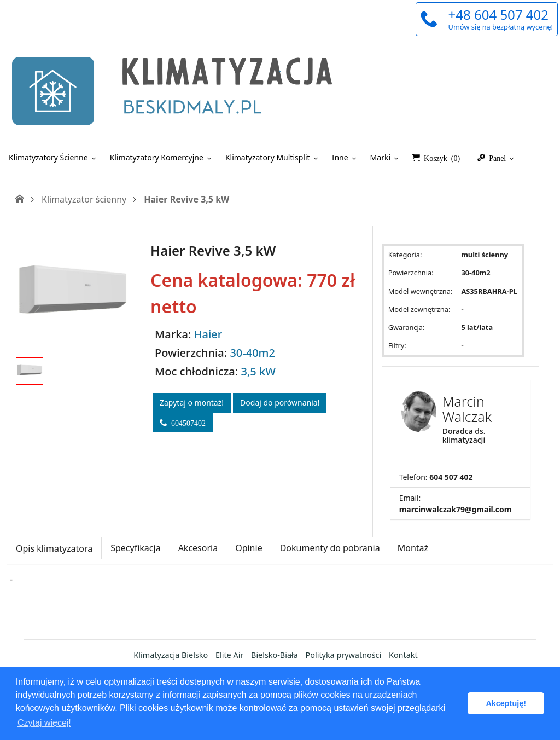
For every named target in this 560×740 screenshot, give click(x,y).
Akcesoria (198, 548)
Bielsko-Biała (275, 655)
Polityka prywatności (344, 655)
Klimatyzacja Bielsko (171, 655)
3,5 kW (258, 371)
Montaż (413, 548)
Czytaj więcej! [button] (44, 723)
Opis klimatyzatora (54, 548)
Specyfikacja (135, 548)
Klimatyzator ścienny (84, 199)
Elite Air (229, 655)
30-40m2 (252, 353)
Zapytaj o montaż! (192, 403)
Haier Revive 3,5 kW (186, 199)
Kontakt (403, 655)
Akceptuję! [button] (506, 703)
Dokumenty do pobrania (330, 548)
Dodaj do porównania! (280, 403)
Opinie (249, 548)
